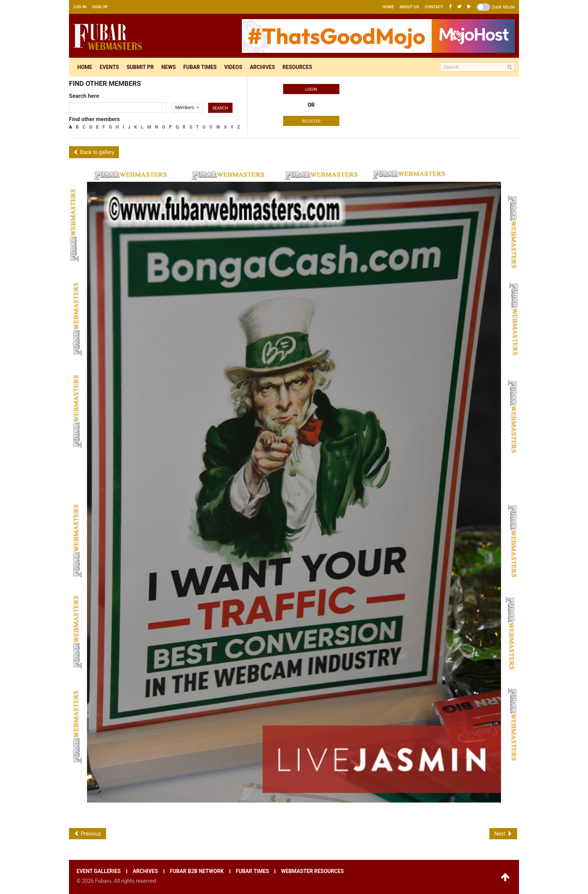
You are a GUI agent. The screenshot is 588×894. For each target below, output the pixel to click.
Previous (88, 834)
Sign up (100, 7)
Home (388, 7)
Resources (297, 67)
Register (311, 121)
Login (311, 89)
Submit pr (140, 67)
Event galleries (99, 871)
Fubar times (200, 67)
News (169, 67)
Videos (233, 67)
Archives (262, 67)
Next (503, 834)
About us (409, 7)
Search (220, 108)
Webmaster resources (312, 871)
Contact (434, 7)
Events (109, 67)
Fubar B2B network (197, 871)
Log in (80, 7)
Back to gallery (94, 152)
